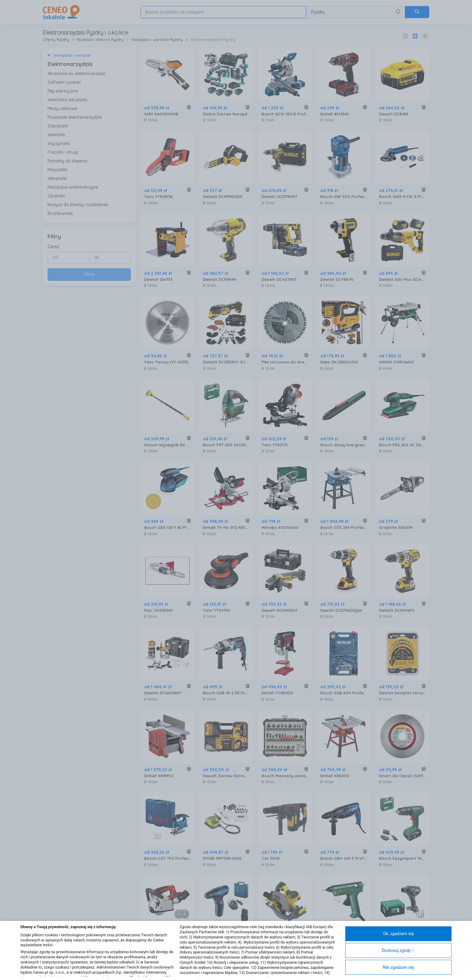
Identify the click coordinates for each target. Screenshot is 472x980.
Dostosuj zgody (398, 950)
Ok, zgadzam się (399, 934)
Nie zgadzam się (398, 967)
